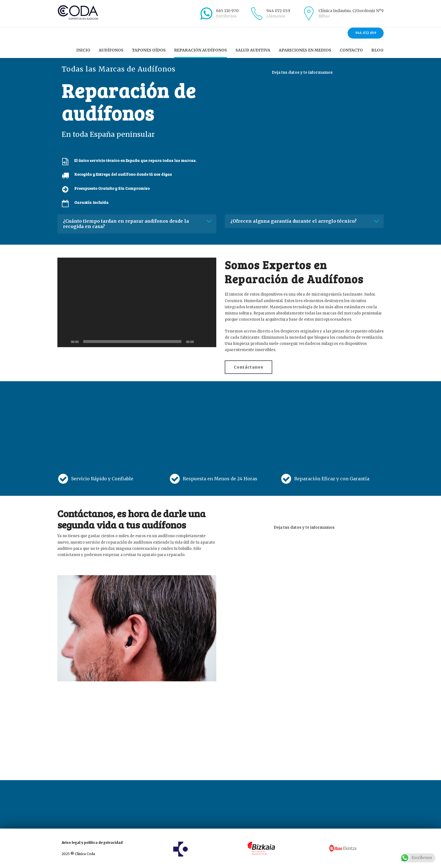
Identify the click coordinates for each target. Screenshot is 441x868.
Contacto (351, 50)
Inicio (83, 50)
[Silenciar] (200, 342)
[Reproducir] (65, 342)
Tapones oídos (149, 50)
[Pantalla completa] (209, 342)
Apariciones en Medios (305, 50)
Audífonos (111, 50)
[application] (137, 302)
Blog (377, 50)
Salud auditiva (253, 50)
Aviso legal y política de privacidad (92, 843)
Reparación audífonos (201, 50)
